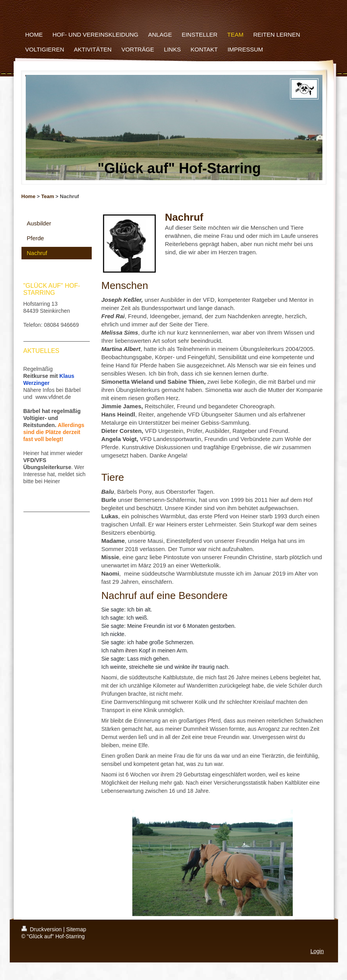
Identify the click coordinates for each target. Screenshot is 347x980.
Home (28, 196)
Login (317, 951)
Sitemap (76, 929)
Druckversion (42, 929)
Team (47, 196)
